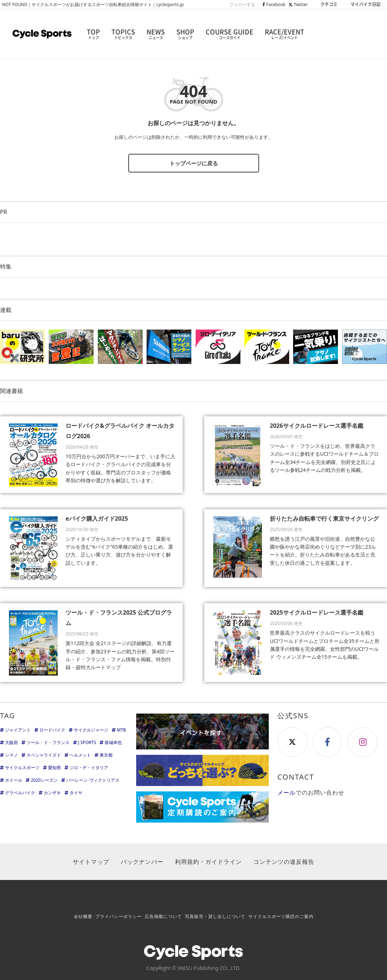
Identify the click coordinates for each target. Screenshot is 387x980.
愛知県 (54, 768)
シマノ (11, 755)
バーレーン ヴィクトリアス (93, 780)
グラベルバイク (20, 793)
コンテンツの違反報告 (284, 862)
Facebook (274, 4)
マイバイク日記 (365, 4)
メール (286, 792)
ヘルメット (80, 755)
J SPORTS (87, 742)
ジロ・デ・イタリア (89, 768)
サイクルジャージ (91, 730)
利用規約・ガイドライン (208, 862)
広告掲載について (163, 916)
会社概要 (83, 916)
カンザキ (52, 793)
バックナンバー (142, 862)
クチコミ (329, 4)
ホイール (14, 780)
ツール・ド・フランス (48, 742)
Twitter (298, 4)
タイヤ (76, 793)
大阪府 (11, 742)
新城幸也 (113, 742)
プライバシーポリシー (119, 916)
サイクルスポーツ (22, 768)
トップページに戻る (194, 163)
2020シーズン (44, 780)
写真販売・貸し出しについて (215, 916)
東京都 (106, 755)
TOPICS (123, 34)
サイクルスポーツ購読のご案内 (281, 916)
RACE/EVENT (285, 34)
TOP (93, 34)
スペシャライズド (44, 755)
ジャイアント (18, 730)
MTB (121, 730)
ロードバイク (52, 730)
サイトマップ (91, 862)
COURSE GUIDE (230, 34)
